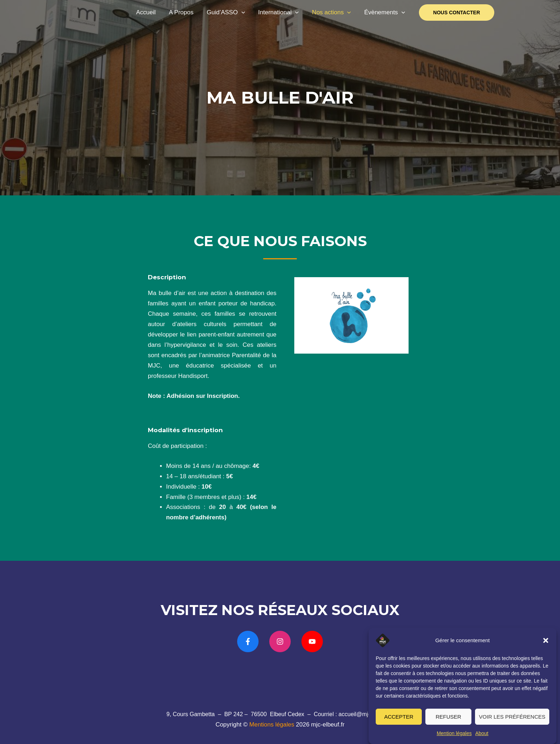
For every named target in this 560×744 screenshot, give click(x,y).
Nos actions (333, 13)
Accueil (152, 12)
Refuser (449, 720)
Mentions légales (272, 725)
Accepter (399, 720)
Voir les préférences (512, 720)
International (281, 13)
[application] (245, 13)
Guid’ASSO (229, 13)
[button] (546, 643)
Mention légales (454, 736)
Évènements (385, 13)
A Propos (186, 12)
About (482, 736)
